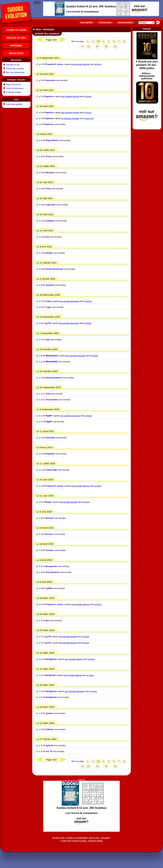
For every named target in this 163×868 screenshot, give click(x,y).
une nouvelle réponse (80, 64)
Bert (48, 621)
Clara (48, 394)
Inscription (87, 22)
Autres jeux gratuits (14, 104)
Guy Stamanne (52, 572)
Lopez (48, 301)
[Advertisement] (147, 79)
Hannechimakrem (54, 378)
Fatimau (49, 729)
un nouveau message (70, 118)
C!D (49, 323)
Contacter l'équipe (14, 92)
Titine (48, 189)
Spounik (49, 746)
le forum (98, 64)
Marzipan (50, 173)
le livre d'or (89, 118)
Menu (38, 29)
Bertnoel (50, 518)
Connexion (105, 22)
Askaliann (50, 221)
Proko (48, 157)
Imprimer (16, 45)
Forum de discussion (15, 88)
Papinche (49, 96)
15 (97, 46)
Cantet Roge (51, 470)
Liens (16, 100)
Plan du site (94, 838)
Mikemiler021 (52, 356)
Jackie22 (50, 285)
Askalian (49, 253)
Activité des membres (15, 69)
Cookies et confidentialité (77, 838)
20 (106, 46)
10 (88, 46)
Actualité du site (13, 65)
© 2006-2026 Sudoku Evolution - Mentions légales (81, 841)
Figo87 (49, 416)
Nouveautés (16, 60)
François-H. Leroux (54, 64)
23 (115, 46)
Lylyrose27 (51, 205)
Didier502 (50, 454)
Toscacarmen (52, 400)
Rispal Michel (52, 140)
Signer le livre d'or (14, 85)
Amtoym (50, 550)
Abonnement (126, 22)
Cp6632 (49, 588)
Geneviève (50, 80)
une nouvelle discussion (69, 301)
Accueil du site (58, 838)
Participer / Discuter (16, 80)
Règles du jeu (16, 38)
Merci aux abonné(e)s (15, 72)
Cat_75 (49, 751)
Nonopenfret (51, 566)
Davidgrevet (51, 659)
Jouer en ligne (16, 30)
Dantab (48, 502)
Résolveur (16, 53)
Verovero (49, 534)
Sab (47, 340)
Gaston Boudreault (54, 269)
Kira (48, 237)
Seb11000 (50, 438)
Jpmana (49, 713)
